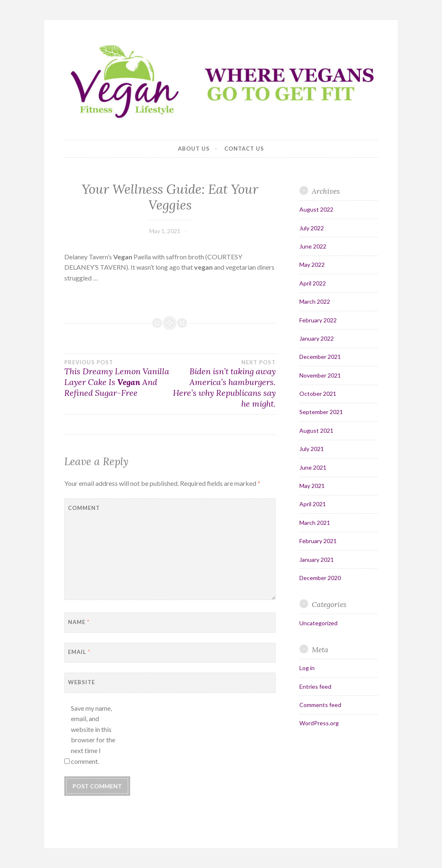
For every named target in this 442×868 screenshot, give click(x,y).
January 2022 (317, 338)
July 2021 (312, 449)
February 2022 (318, 320)
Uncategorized (318, 623)
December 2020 (320, 578)
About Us (194, 149)
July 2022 (312, 228)
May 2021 (312, 486)
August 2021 (316, 430)
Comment (84, 508)
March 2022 (315, 301)
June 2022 (313, 246)
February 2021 (318, 541)
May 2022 (312, 265)
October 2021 (318, 394)
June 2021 (313, 467)
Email (79, 652)
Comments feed (320, 705)
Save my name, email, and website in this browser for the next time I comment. (93, 735)
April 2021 (313, 504)
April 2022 (313, 283)
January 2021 (317, 560)
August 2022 (316, 209)
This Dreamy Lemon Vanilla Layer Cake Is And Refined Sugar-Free (117, 378)
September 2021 (321, 412)
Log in (307, 668)
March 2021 (315, 523)
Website (81, 682)
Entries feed (315, 686)
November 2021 (320, 375)
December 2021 (320, 357)
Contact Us (244, 149)
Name (79, 622)
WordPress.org (319, 723)
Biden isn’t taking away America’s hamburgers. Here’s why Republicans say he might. (223, 384)
